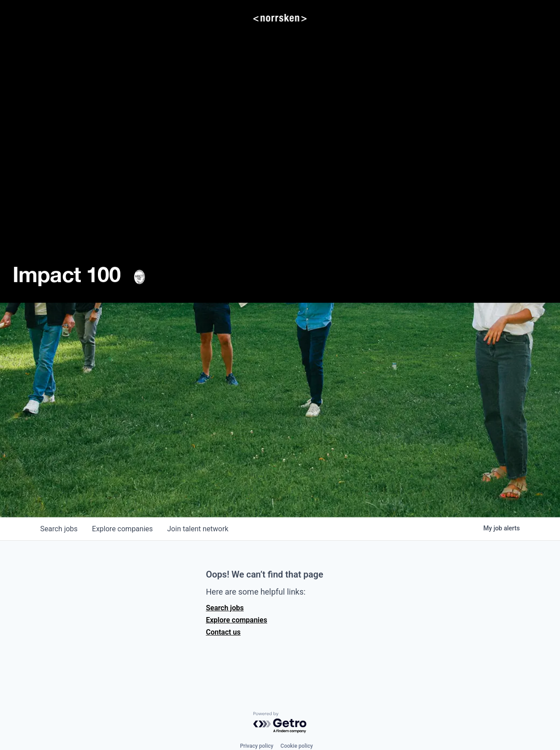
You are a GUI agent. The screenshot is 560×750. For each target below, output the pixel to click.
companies (122, 529)
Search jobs (225, 608)
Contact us (223, 632)
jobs (59, 529)
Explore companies (237, 620)
